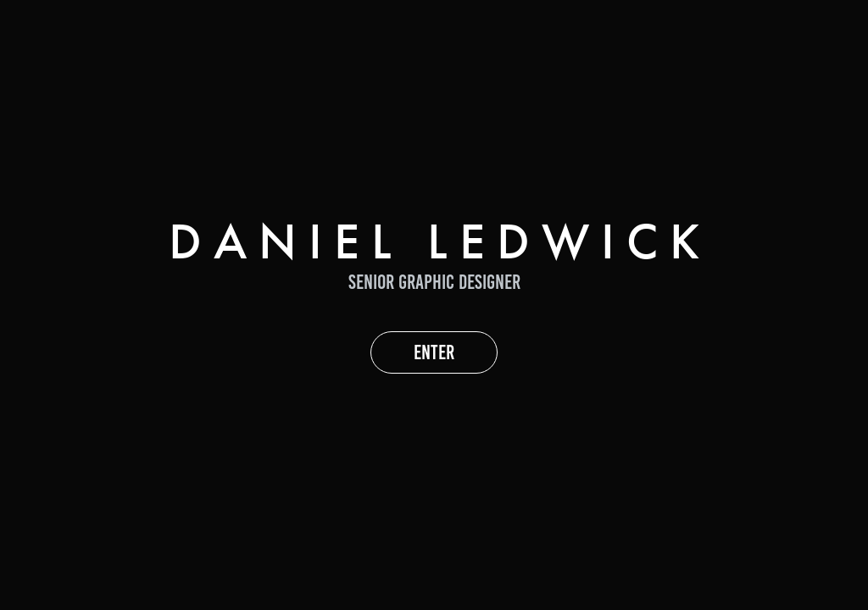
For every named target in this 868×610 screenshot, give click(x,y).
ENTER (434, 352)
